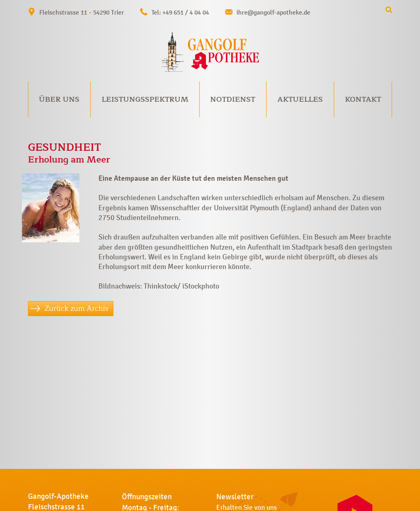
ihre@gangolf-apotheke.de (273, 12)
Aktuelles (300, 99)
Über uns (59, 99)
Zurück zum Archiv (77, 308)
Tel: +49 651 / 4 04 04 (180, 12)
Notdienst (233, 99)
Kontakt (363, 99)
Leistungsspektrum (145, 99)
